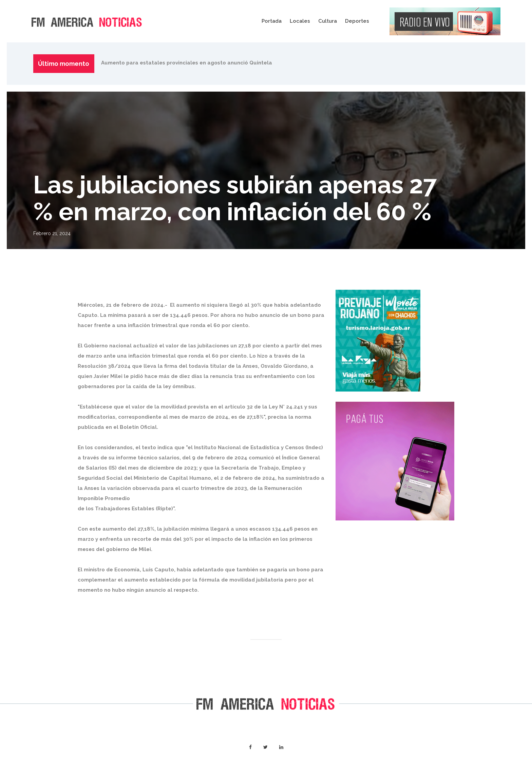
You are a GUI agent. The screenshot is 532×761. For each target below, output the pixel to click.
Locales (300, 21)
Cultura (328, 21)
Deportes (357, 21)
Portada (272, 21)
